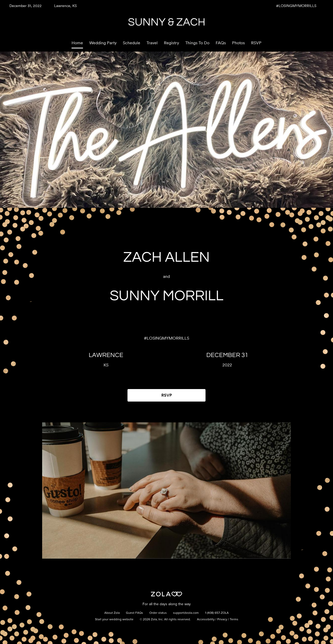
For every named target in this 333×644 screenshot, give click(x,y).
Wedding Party (103, 43)
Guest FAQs (135, 613)
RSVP (256, 43)
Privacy (222, 620)
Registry (171, 43)
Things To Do (197, 43)
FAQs (221, 43)
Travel (152, 43)
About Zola (112, 613)
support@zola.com (186, 613)
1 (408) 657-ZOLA (217, 613)
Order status (158, 613)
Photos (238, 43)
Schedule (132, 43)
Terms (234, 620)
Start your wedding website (114, 620)
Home (77, 43)
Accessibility (206, 620)
